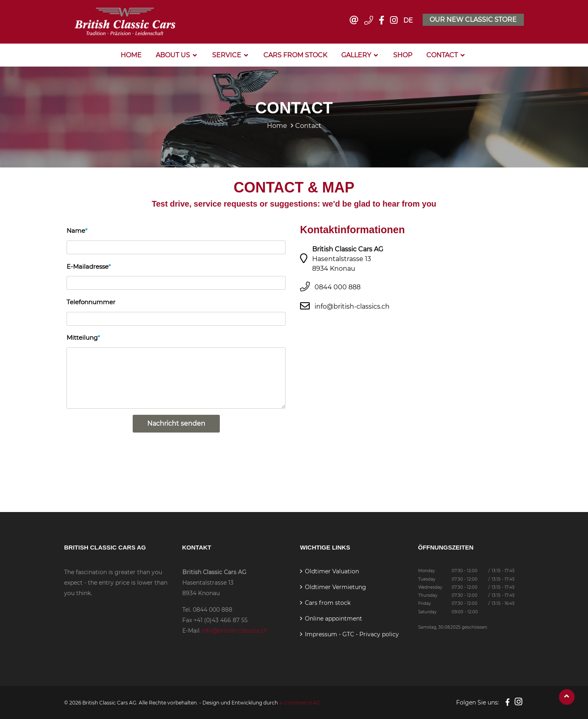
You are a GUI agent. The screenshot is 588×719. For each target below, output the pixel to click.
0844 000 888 (338, 286)
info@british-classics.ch (352, 305)
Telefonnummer (91, 301)
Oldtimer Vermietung (336, 586)
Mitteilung (82, 336)
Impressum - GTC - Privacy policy (352, 633)
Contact (442, 54)
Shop (403, 54)
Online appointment (334, 618)
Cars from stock (295, 54)
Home (131, 54)
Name (76, 230)
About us (173, 54)
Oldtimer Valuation (332, 571)
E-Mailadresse (88, 265)
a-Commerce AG (300, 702)
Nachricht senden (176, 423)
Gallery (356, 54)
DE (408, 20)
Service (227, 54)
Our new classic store (473, 19)
